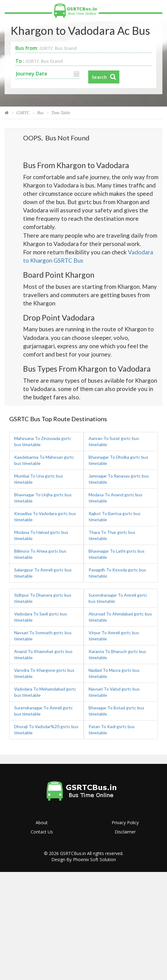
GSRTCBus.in (73, 853)
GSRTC (23, 113)
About (42, 823)
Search (99, 77)
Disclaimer (125, 832)
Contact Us (42, 832)
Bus (40, 113)
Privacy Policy (125, 823)
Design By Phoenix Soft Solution (84, 859)
